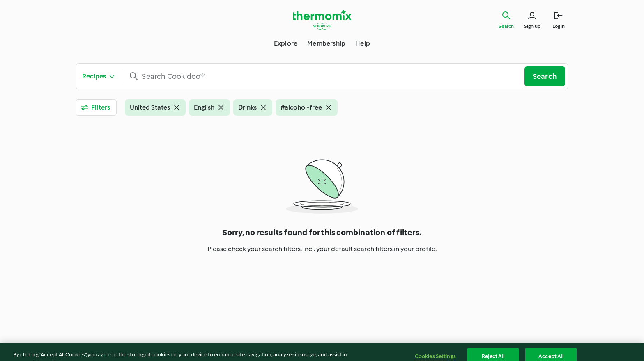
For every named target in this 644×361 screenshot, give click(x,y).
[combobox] (326, 76)
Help (363, 43)
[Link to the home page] (322, 20)
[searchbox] (326, 76)
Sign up (532, 26)
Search (506, 26)
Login (559, 26)
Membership (326, 43)
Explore (286, 43)
